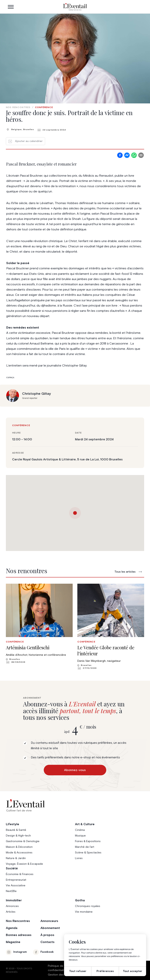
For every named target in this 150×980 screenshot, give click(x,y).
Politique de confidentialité (57, 968)
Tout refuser (78, 971)
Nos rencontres (18, 108)
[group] (39, 624)
